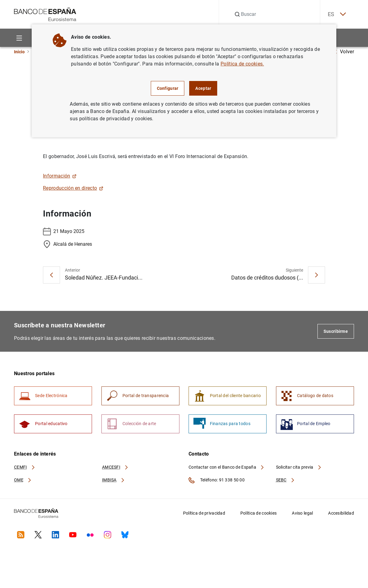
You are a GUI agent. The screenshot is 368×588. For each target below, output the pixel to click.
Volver (344, 52)
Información (60, 176)
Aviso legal (302, 515)
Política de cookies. (242, 64)
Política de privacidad (204, 515)
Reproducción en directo (73, 188)
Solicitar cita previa (299, 469)
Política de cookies (258, 515)
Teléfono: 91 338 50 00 (217, 482)
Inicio (19, 52)
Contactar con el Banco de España (227, 469)
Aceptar (203, 88)
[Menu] (19, 38)
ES (335, 14)
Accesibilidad (341, 515)
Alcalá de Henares (67, 244)
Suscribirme (336, 331)
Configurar (168, 88)
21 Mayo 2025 (64, 231)
